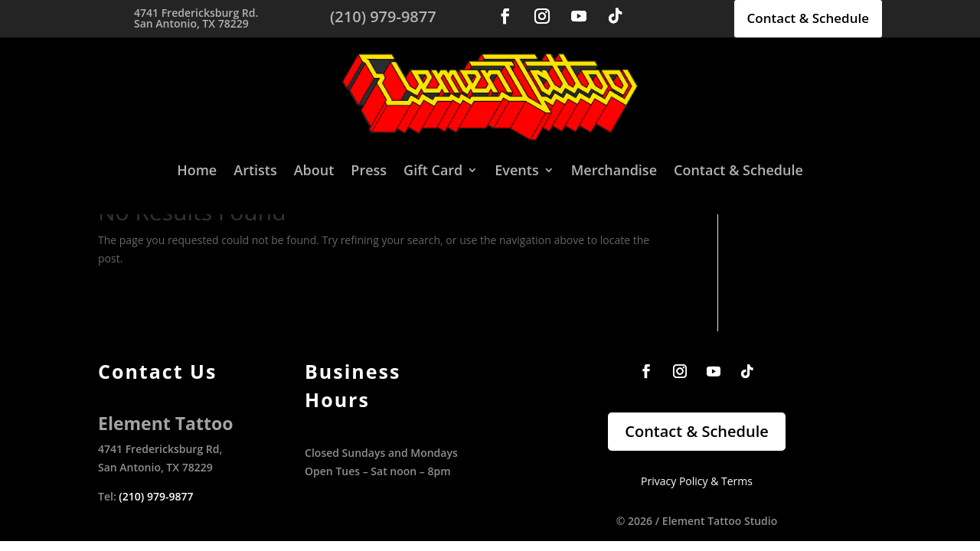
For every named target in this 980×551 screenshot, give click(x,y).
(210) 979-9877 (156, 496)
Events (516, 170)
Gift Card (433, 170)
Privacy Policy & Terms (697, 481)
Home (197, 170)
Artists (255, 170)
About (314, 170)
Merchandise (614, 170)
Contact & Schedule (808, 18)
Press (369, 170)
